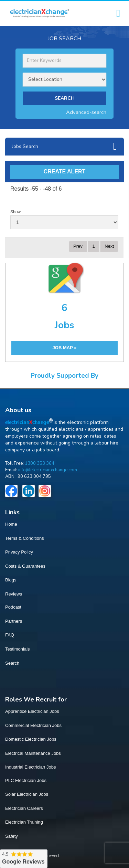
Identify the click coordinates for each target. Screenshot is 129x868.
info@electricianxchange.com (48, 470)
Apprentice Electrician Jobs (32, 711)
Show (15, 212)
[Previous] (78, 247)
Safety (12, 836)
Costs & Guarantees (25, 566)
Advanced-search (86, 112)
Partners (14, 621)
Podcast (13, 607)
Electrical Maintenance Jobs (33, 753)
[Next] (109, 247)
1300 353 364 (40, 463)
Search (12, 663)
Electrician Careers (24, 808)
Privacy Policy (19, 552)
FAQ (10, 635)
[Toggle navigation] (118, 14)
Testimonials (18, 649)
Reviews (14, 594)
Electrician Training (24, 822)
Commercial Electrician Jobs (33, 725)
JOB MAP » (65, 348)
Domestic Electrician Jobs (31, 739)
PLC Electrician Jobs (26, 780)
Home (11, 524)
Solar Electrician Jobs (27, 794)
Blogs (11, 580)
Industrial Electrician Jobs (30, 767)
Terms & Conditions (25, 538)
